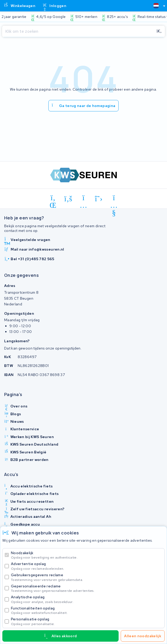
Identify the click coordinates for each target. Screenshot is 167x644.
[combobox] (157, 6)
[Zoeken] (78, 31)
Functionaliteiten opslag (87, 610)
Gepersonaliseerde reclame (87, 588)
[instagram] (84, 199)
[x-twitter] (99, 199)
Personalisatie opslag (87, 621)
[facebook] (68, 199)
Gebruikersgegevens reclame (87, 577)
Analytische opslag (87, 599)
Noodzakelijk (87, 555)
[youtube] (114, 199)
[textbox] (156, 6)
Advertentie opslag (87, 566)
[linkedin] (53, 199)
